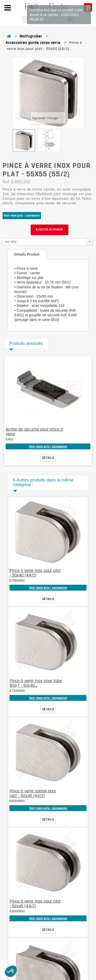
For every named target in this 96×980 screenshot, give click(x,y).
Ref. (6, 182)
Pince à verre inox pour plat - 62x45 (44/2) (35, 903)
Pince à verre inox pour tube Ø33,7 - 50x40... (36, 683)
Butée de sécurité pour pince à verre (34, 432)
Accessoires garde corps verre (33, 43)
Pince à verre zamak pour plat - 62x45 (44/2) (33, 793)
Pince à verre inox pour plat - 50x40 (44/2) (35, 573)
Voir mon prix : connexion (22, 216)
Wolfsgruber (31, 36)
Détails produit (27, 254)
